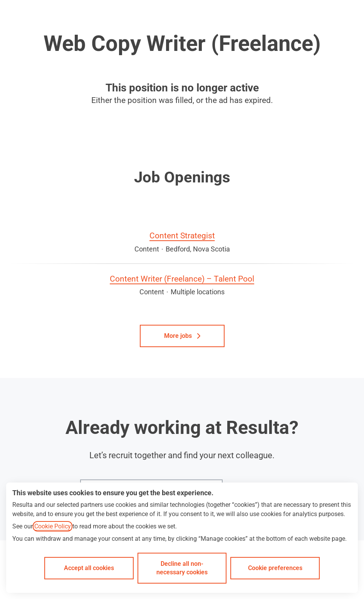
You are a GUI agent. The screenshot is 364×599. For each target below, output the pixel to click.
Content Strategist (182, 236)
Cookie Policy (53, 526)
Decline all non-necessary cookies (182, 568)
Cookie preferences (275, 568)
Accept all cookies (89, 568)
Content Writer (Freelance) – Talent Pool (182, 279)
